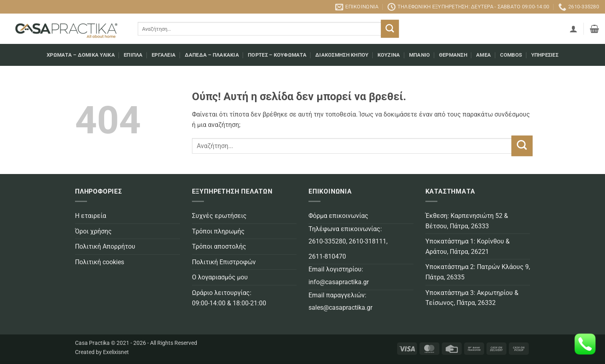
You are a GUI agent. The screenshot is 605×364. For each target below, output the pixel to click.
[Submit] (390, 29)
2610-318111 (368, 241)
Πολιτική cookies (100, 262)
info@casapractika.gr (339, 282)
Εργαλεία (164, 55)
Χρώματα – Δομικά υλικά (81, 55)
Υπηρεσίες (545, 55)
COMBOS (511, 55)
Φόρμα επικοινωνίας (338, 216)
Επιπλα (133, 55)
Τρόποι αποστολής (219, 246)
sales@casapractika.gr (340, 308)
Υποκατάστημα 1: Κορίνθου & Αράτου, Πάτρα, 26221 (468, 246)
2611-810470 (327, 256)
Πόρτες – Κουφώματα (277, 55)
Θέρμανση (453, 55)
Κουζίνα (389, 55)
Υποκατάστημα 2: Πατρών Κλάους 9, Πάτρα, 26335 (478, 272)
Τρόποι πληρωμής (218, 231)
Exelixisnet (116, 352)
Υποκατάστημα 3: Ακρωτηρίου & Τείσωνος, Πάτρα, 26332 (472, 298)
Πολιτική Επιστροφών (224, 262)
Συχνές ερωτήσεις (219, 216)
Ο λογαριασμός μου (220, 277)
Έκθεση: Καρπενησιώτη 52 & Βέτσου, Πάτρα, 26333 (467, 221)
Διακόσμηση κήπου (342, 55)
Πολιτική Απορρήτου (105, 246)
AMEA (483, 55)
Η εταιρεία (91, 216)
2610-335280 (327, 241)
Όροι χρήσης (93, 231)
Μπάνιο (420, 55)
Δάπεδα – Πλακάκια (212, 55)
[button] (573, 29)
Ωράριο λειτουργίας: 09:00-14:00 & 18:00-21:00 (229, 298)
